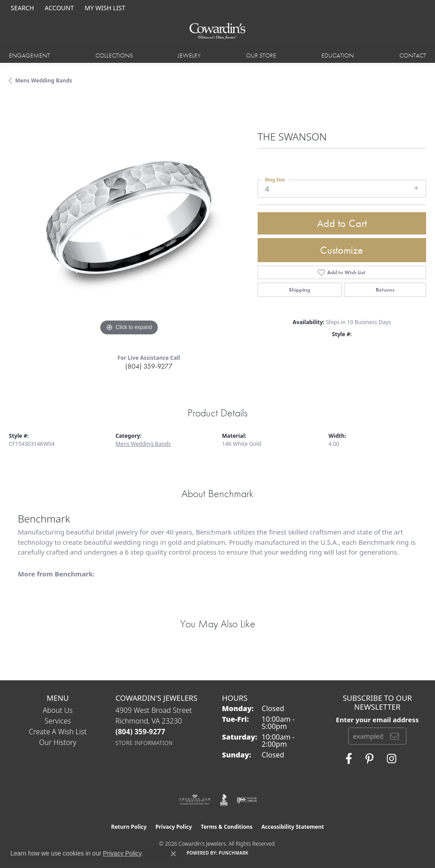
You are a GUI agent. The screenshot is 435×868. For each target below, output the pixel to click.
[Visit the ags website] (195, 800)
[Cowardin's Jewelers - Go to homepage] (217, 31)
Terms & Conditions (227, 827)
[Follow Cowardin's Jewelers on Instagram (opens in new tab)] (392, 759)
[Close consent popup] (173, 854)
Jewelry (189, 55)
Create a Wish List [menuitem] (58, 732)
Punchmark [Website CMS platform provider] (234, 853)
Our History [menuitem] (58, 742)
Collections (114, 55)
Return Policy (129, 827)
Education (338, 55)
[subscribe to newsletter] (394, 736)
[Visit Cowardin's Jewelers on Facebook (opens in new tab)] (349, 759)
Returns (385, 290)
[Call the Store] (140, 732)
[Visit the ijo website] (247, 800)
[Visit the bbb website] (224, 800)
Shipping (300, 290)
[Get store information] (144, 743)
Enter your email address (378, 720)
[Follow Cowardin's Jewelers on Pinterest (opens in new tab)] (369, 759)
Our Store (261, 55)
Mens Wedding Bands (44, 80)
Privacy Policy (174, 827)
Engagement (29, 55)
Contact (413, 55)
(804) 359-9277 (149, 366)
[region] (129, 218)
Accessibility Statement (292, 827)
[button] (21, 8)
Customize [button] (342, 250)
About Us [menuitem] (58, 710)
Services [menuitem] (58, 721)
